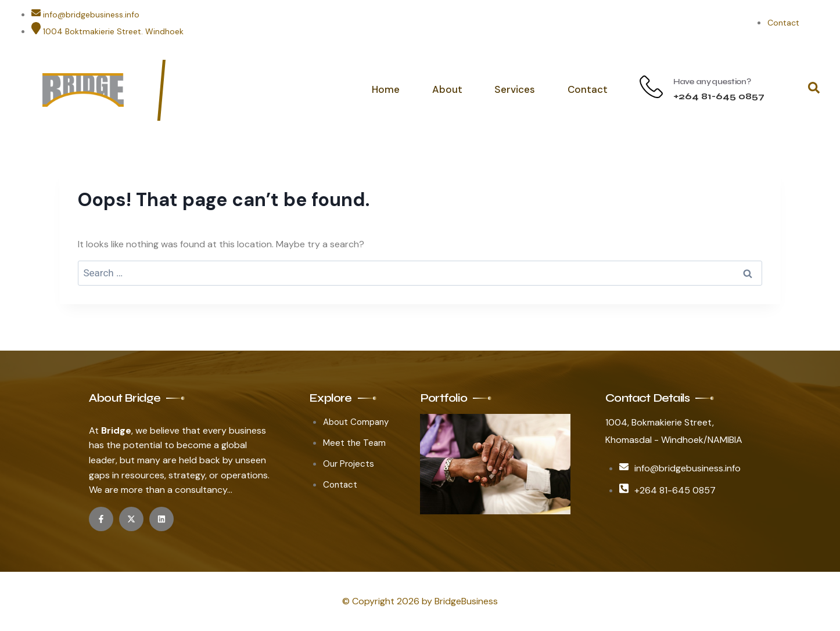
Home (387, 89)
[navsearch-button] (814, 90)
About (448, 89)
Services (515, 89)
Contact (588, 89)
